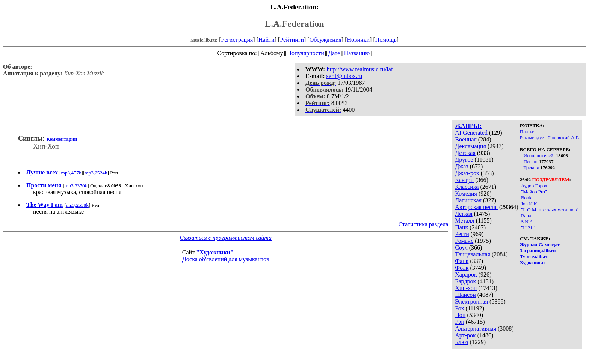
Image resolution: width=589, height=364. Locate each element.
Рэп (460, 322)
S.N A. (528, 222)
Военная (466, 139)
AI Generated (471, 133)
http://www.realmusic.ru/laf (360, 69)
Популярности (305, 53)
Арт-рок (465, 335)
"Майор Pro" (534, 192)
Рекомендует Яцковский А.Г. (550, 138)
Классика (467, 187)
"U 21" (528, 228)
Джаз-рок (467, 173)
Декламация (470, 146)
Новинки (358, 40)
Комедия (466, 193)
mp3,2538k (77, 205)
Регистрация (237, 40)
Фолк (462, 268)
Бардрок (465, 281)
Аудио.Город (534, 186)
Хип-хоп (466, 288)
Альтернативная (476, 329)
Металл (465, 220)
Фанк (462, 261)
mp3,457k (71, 173)
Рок (459, 308)
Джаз (461, 166)
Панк (461, 227)
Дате (334, 53)
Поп (460, 315)
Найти (267, 40)
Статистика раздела (424, 224)
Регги (462, 234)
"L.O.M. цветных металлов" (550, 210)
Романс (464, 241)
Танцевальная (473, 254)
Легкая (464, 214)
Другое (464, 160)
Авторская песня (476, 207)
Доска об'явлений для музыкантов (226, 259)
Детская (465, 153)
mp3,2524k (96, 173)
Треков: (531, 168)
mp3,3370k (76, 186)
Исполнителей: (539, 156)
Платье (527, 132)
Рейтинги (292, 40)
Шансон (465, 295)
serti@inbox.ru (344, 76)
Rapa (526, 216)
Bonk (526, 198)
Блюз (461, 342)
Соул (461, 247)
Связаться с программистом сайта (226, 238)
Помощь (386, 40)
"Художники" (215, 252)
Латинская (468, 200)
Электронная (471, 302)
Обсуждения (325, 40)
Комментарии (62, 139)
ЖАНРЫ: (468, 126)
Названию (357, 53)
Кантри (464, 180)
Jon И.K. (530, 204)
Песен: (530, 162)
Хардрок (466, 275)
